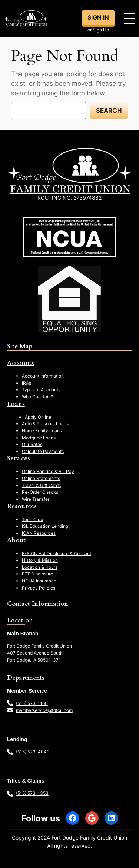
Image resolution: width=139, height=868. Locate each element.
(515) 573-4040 (33, 752)
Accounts (21, 363)
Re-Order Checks (40, 492)
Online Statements (41, 478)
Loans (16, 404)
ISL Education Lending (45, 526)
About (16, 540)
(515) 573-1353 (32, 793)
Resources (22, 506)
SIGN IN (98, 17)
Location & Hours (40, 567)
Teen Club (32, 519)
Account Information (43, 376)
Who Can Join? (37, 397)
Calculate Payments (43, 451)
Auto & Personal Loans (45, 424)
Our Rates (32, 444)
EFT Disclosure (37, 574)
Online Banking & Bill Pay (48, 471)
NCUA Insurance (39, 581)
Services (19, 458)
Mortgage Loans (39, 438)
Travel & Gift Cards (41, 485)
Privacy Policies (39, 588)
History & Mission (40, 560)
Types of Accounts (41, 390)
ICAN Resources (39, 533)
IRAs (27, 383)
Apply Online (38, 417)
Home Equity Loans (42, 431)
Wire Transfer (36, 499)
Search (109, 111)
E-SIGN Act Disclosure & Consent (57, 553)
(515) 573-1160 (32, 703)
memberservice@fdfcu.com (44, 710)
